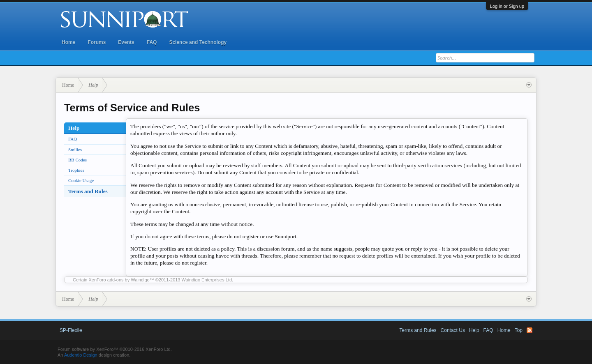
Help (474, 330)
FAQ (152, 42)
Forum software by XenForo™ (115, 349)
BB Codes (77, 160)
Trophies (76, 170)
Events (126, 42)
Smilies (75, 150)
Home (68, 42)
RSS (530, 330)
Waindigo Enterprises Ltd (207, 280)
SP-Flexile (71, 330)
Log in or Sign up (507, 6)
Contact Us (453, 330)
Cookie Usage (81, 180)
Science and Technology (198, 42)
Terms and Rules (88, 191)
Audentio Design (81, 355)
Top (519, 330)
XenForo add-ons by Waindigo (119, 280)
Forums (97, 42)
